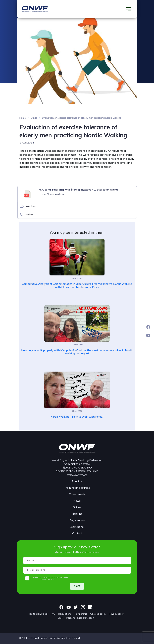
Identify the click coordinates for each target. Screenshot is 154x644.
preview (29, 214)
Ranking (77, 514)
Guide (34, 118)
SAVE (77, 586)
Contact (77, 533)
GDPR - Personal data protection (76, 618)
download (30, 206)
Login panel (77, 527)
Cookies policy (98, 614)
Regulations (65, 614)
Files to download (38, 614)
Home (23, 118)
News (77, 501)
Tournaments (77, 494)
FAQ (53, 614)
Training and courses (77, 488)
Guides (77, 507)
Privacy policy (116, 614)
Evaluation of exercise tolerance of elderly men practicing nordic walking (82, 118)
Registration (77, 520)
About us (77, 481)
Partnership (81, 614)
